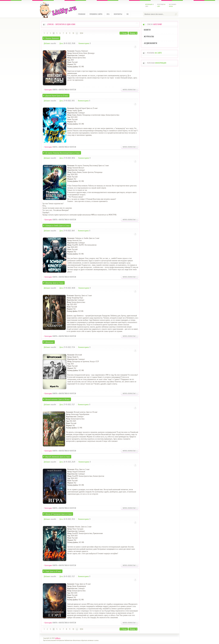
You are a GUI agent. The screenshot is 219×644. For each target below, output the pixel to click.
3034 (81, 33)
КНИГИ (55, 90)
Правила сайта (96, 14)
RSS (108, 14)
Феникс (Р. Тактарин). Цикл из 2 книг (59, 514)
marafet (53, 43)
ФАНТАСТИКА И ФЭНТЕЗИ (67, 90)
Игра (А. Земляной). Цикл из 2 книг (58, 457)
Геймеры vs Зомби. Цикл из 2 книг (57, 226)
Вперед (132, 33)
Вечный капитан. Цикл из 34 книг (57, 399)
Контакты (118, 14)
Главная (82, 14)
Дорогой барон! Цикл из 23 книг (57, 96)
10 (73, 33)
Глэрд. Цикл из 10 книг (53, 571)
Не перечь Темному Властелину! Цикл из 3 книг (63, 153)
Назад (124, 33)
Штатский (49, 342)
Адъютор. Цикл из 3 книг (54, 283)
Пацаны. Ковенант (52, 38)
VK (128, 14)
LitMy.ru (58, 638)
